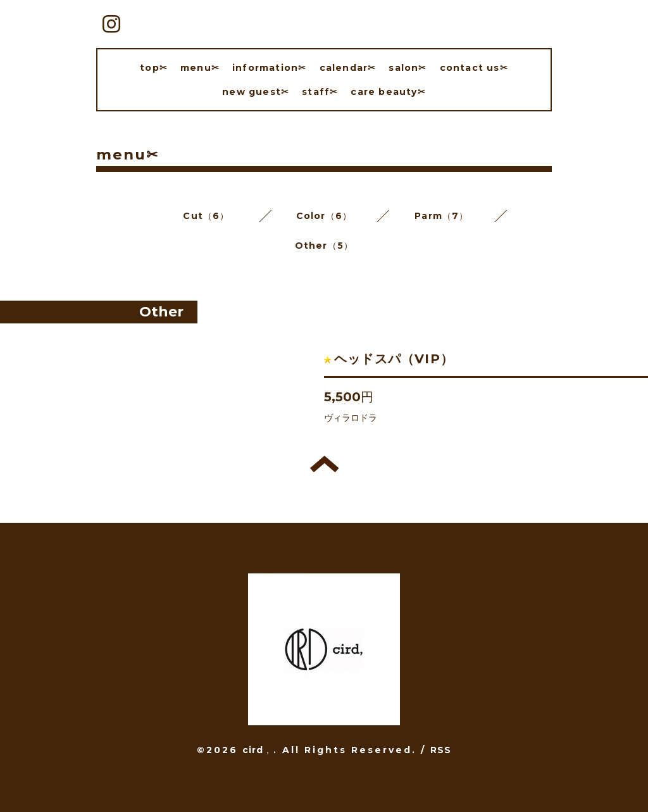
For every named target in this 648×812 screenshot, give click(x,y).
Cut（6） (206, 216)
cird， (258, 750)
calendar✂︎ (348, 68)
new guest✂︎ (256, 92)
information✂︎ (269, 68)
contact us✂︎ (474, 68)
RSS (441, 750)
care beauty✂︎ (388, 92)
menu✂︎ (200, 68)
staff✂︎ (320, 92)
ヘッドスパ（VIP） (394, 359)
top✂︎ (154, 68)
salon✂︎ (408, 68)
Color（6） (324, 216)
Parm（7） (441, 216)
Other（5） (324, 246)
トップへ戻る (324, 464)
